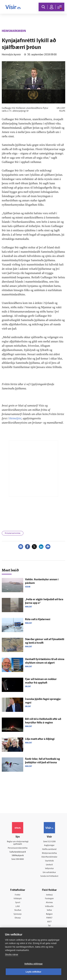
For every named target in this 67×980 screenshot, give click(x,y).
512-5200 (52, 842)
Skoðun (18, 910)
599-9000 (20, 859)
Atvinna (49, 903)
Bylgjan (49, 914)
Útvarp (18, 918)
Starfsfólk (49, 861)
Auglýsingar (49, 845)
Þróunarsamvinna (13, 533)
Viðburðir (49, 907)
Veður (49, 910)
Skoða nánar (12, 954)
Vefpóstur (49, 869)
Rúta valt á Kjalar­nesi (38, 620)
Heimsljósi (15, 418)
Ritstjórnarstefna (49, 853)
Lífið (18, 907)
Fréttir (18, 895)
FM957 (49, 918)
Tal (49, 926)
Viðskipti (18, 899)
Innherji (49, 895)
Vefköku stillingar (33, 964)
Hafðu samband (49, 849)
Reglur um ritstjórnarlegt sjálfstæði (18, 843)
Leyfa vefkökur (34, 972)
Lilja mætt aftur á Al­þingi (40, 739)
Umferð (49, 865)
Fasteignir (49, 899)
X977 (49, 922)
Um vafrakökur (49, 873)
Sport (18, 903)
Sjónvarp (18, 914)
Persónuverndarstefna (18, 848)
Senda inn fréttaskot (49, 876)
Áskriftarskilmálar (49, 857)
